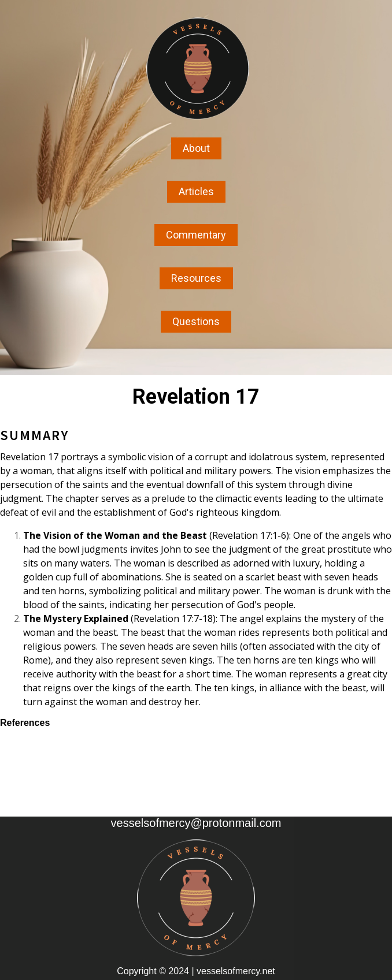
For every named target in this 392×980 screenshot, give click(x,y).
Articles (196, 191)
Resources (196, 278)
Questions (196, 321)
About (196, 148)
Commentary (196, 235)
